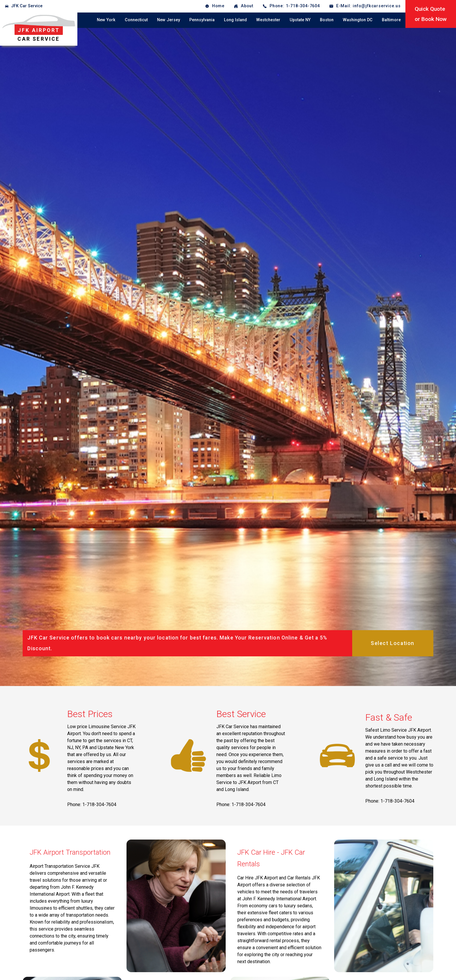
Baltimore (391, 20)
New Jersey (169, 20)
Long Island (235, 20)
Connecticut (136, 20)
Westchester (268, 20)
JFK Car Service (27, 6)
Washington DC (358, 20)
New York (106, 20)
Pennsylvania (202, 20)
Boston (327, 20)
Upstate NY (300, 20)
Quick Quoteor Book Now (431, 14)
